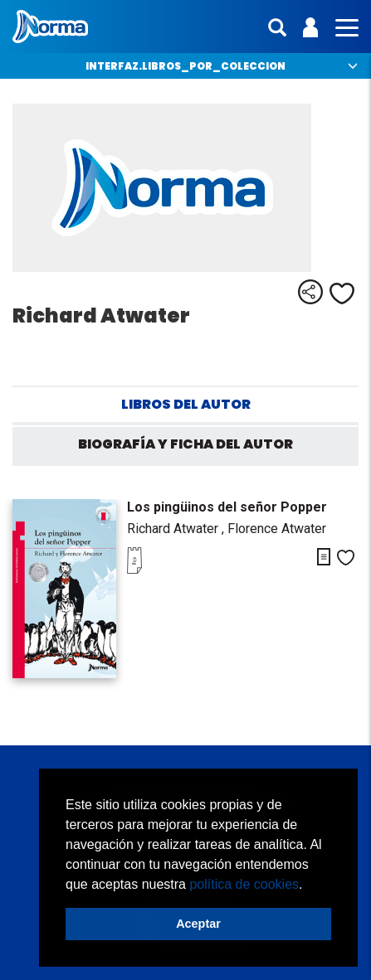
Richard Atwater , (177, 529)
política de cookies (244, 884)
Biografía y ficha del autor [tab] (185, 444)
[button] (309, 885)
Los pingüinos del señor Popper (227, 507)
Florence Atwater (277, 529)
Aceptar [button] (198, 924)
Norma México (50, 27)
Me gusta (342, 294)
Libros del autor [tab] (186, 404)
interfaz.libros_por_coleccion (185, 66)
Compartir (310, 292)
